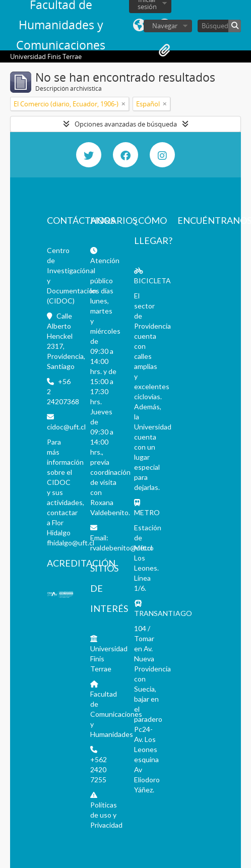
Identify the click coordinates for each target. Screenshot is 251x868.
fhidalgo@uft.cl (71, 543)
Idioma (139, 25)
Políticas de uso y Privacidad (106, 815)
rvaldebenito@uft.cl (121, 548)
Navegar (165, 26)
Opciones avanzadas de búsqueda (126, 124)
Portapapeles (164, 50)
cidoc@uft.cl (66, 427)
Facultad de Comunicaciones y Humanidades (116, 714)
